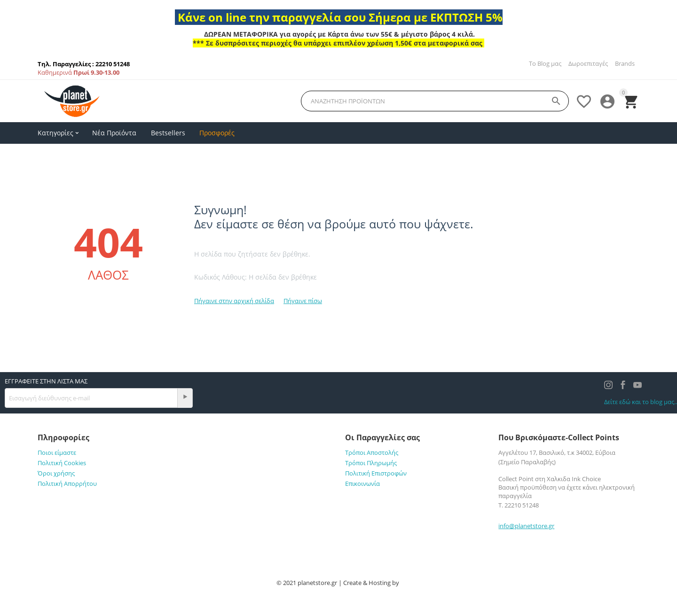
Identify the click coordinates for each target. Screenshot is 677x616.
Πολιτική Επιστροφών (376, 473)
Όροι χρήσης (56, 473)
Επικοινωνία (362, 483)
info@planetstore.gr (526, 526)
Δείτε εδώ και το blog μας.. (641, 402)
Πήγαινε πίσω (303, 301)
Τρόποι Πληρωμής (371, 463)
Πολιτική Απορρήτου (67, 483)
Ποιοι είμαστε (57, 452)
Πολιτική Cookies (62, 463)
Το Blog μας (545, 63)
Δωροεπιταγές (588, 63)
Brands (625, 63)
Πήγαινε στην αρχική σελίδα (234, 301)
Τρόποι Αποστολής (372, 452)
